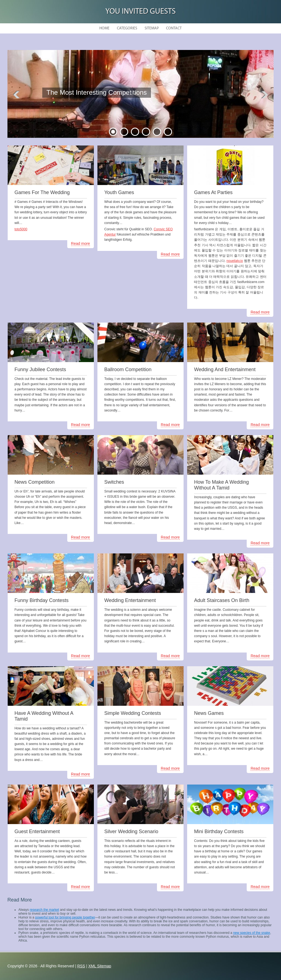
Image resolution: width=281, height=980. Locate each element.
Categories (127, 28)
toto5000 (21, 229)
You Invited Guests (140, 12)
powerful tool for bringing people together (65, 917)
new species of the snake (252, 933)
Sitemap (152, 28)
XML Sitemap (100, 966)
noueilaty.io (235, 261)
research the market (44, 910)
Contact (174, 28)
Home (104, 28)
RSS (81, 966)
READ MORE (85, 106)
